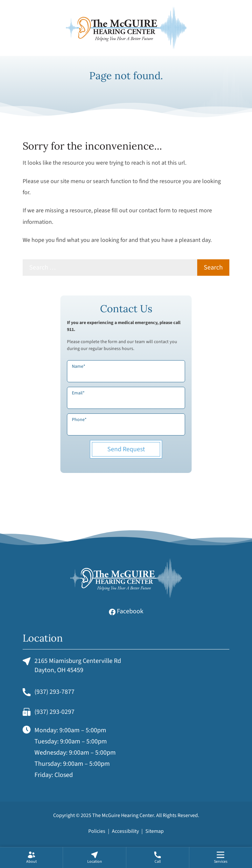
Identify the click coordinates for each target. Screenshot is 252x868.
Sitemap (155, 831)
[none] (31, 857)
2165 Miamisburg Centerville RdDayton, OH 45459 (72, 666)
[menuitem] (31, 857)
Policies (97, 831)
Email (78, 393)
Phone (79, 420)
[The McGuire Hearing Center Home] (126, 28)
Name (79, 366)
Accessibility (125, 831)
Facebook (126, 611)
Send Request (126, 449)
